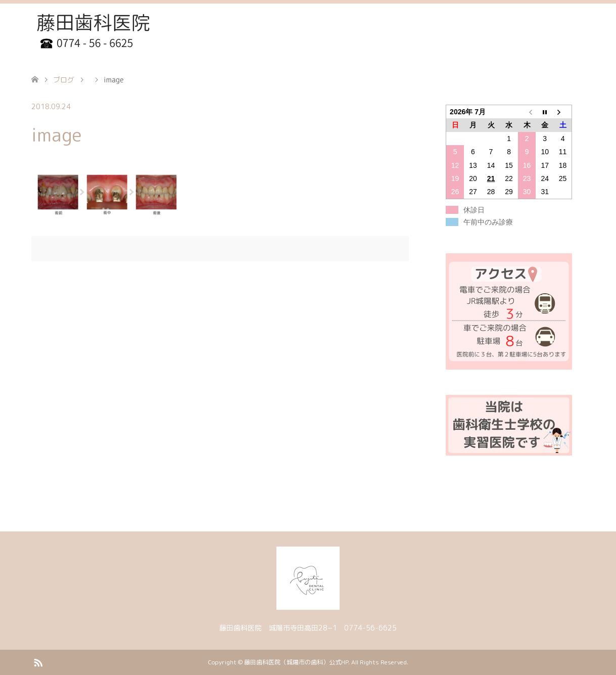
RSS (38, 662)
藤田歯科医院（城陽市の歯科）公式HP (296, 662)
